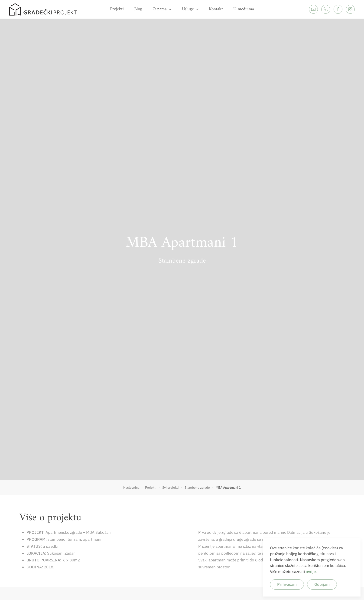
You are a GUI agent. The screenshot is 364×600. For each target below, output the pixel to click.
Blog (138, 9)
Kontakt (216, 9)
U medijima (244, 9)
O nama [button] (162, 9)
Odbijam (322, 584)
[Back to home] (43, 9)
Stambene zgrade (182, 261)
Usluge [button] (190, 9)
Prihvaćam (287, 584)
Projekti (117, 9)
